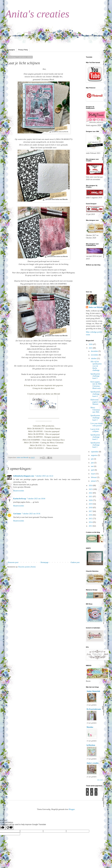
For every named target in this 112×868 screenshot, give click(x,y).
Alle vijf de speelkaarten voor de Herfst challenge (96, 366)
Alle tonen (100, 780)
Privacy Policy (23, 50)
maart (93, 474)
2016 (91, 515)
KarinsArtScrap (20, 499)
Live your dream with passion (97, 425)
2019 (91, 504)
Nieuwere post (13, 562)
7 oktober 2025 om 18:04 (36, 499)
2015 (91, 519)
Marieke (90, 727)
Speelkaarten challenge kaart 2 (95, 437)
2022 (91, 493)
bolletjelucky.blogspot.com (24, 476)
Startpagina (11, 50)
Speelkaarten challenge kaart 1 (95, 445)
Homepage (44, 562)
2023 (91, 489)
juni (93, 463)
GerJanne (17, 514)
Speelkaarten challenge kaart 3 (95, 418)
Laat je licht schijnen (95, 430)
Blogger (72, 809)
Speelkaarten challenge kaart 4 (95, 394)
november (95, 355)
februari (94, 477)
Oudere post (75, 562)
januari (94, 481)
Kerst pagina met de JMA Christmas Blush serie (96, 385)
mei (93, 466)
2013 (91, 526)
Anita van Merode (96, 307)
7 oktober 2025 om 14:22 (44, 476)
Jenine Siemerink (93, 691)
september (95, 452)
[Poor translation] (10, 828)
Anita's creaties (37, 14)
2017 (91, 511)
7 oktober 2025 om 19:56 (31, 514)
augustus (94, 455)
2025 (91, 348)
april (93, 470)
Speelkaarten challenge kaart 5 (95, 376)
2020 (91, 500)
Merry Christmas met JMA (95, 410)
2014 (91, 522)
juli (92, 459)
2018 (91, 508)
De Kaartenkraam (94, 709)
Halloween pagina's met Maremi (96, 402)
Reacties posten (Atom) (27, 567)
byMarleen (91, 745)
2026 (91, 344)
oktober (94, 358)
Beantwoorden (19, 491)
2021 (91, 497)
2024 (91, 486)
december (95, 351)
